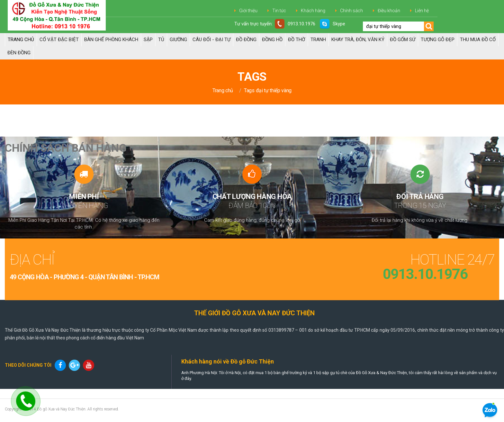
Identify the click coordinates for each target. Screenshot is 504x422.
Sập (148, 40)
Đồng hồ (272, 40)
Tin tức (279, 11)
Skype (333, 24)
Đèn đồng (19, 53)
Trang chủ (21, 40)
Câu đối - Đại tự (212, 40)
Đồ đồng (246, 40)
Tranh (318, 40)
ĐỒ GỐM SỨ (403, 40)
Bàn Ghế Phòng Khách (111, 40)
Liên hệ (422, 11)
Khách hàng (313, 11)
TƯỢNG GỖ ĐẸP (438, 40)
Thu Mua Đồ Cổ (478, 40)
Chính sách (351, 11)
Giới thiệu (248, 11)
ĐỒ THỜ (297, 40)
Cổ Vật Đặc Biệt (59, 40)
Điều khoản (389, 11)
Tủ (161, 40)
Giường (178, 40)
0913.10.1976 (295, 24)
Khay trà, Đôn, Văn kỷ (358, 40)
